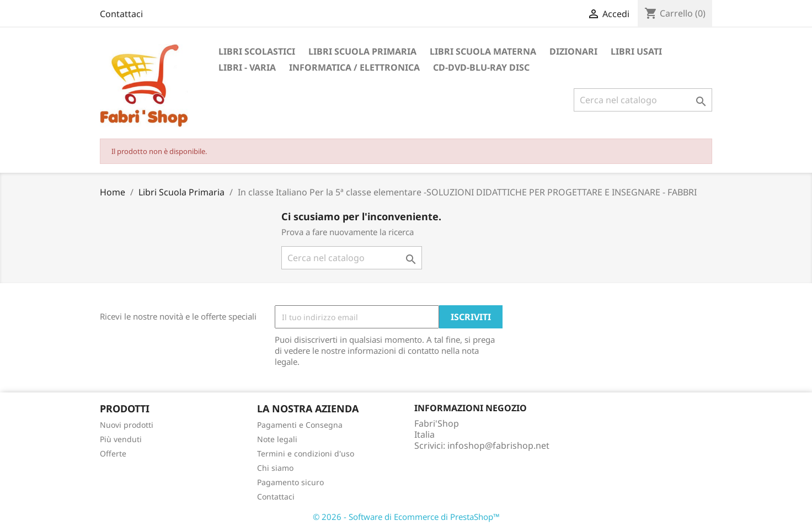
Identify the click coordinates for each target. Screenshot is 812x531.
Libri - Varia (247, 67)
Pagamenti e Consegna (300, 425)
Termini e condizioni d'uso (306, 453)
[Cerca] (643, 100)
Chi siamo (275, 468)
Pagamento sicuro (290, 482)
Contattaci (121, 14)
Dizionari (573, 51)
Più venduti (121, 439)
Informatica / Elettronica (354, 67)
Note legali (277, 439)
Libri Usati (636, 51)
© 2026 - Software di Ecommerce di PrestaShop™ (406, 517)
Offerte (113, 453)
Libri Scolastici (257, 51)
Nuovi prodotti (127, 425)
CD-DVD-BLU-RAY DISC (481, 67)
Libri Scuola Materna (483, 51)
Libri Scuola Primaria (362, 51)
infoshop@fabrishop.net (498, 445)
